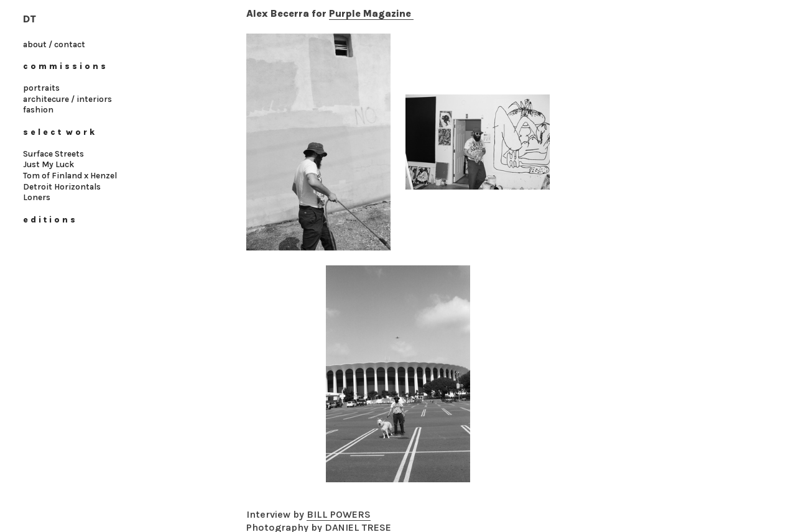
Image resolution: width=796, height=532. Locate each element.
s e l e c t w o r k (60, 132)
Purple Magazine (371, 13)
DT (30, 19)
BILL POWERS (339, 514)
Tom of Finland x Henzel (70, 176)
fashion (39, 110)
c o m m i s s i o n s (64, 66)
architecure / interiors (67, 99)
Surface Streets (53, 154)
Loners (37, 197)
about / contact (54, 44)
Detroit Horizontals (62, 187)
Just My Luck (49, 164)
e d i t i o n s (49, 220)
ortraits (44, 88)
